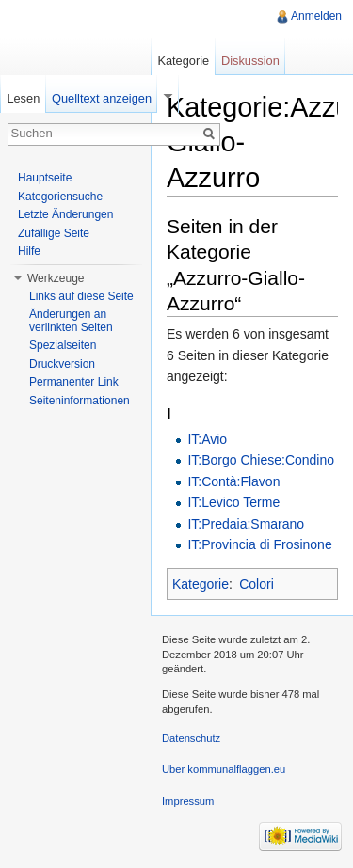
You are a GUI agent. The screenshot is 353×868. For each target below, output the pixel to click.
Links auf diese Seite (81, 296)
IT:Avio (207, 439)
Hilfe (29, 251)
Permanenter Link (74, 382)
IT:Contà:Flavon (233, 481)
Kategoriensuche (60, 197)
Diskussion (250, 61)
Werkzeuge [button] (56, 278)
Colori (257, 584)
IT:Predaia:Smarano (246, 524)
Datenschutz (191, 738)
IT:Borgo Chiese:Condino (261, 460)
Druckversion (62, 364)
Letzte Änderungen (65, 214)
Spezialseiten (63, 345)
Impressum (188, 801)
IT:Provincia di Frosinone (259, 544)
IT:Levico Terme (233, 502)
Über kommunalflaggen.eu (224, 769)
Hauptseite (45, 178)
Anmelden (316, 16)
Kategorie (201, 584)
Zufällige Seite (54, 233)
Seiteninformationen (80, 401)
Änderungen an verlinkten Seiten (71, 321)
